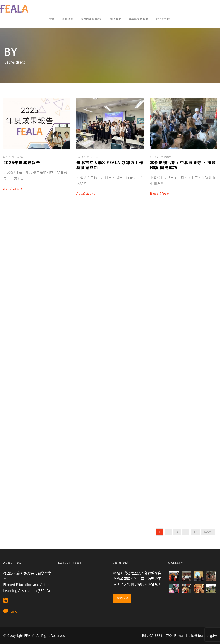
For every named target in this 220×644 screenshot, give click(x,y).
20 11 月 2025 (87, 157)
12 (195, 532)
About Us (163, 19)
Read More (13, 189)
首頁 (52, 19)
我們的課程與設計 (92, 19)
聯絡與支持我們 (138, 19)
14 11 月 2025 (161, 157)
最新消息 (68, 19)
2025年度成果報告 (22, 163)
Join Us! (122, 598)
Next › (208, 532)
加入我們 (116, 19)
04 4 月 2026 (13, 157)
